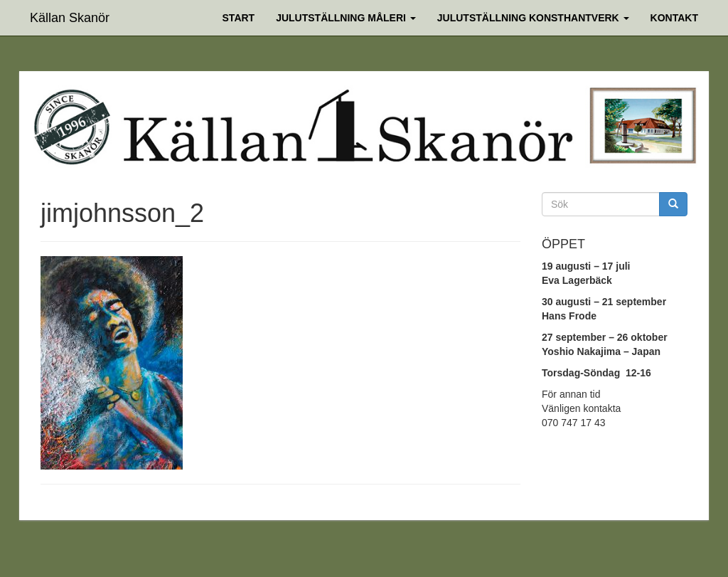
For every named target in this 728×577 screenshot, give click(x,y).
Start (239, 18)
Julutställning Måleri (346, 18)
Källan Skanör (70, 16)
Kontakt (674, 18)
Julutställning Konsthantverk (533, 18)
